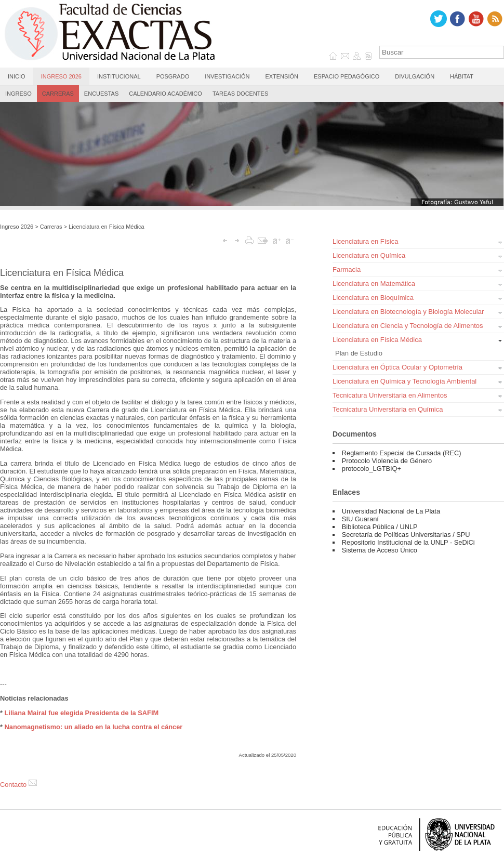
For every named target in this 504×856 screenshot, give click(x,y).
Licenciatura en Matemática (374, 284)
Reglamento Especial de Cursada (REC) (402, 453)
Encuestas (101, 94)
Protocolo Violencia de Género (387, 461)
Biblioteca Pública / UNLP (380, 527)
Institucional (119, 76)
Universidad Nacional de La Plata (391, 511)
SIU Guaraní (360, 519)
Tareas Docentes (240, 94)
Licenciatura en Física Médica (107, 227)
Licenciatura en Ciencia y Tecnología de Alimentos (408, 326)
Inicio (17, 76)
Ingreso (18, 94)
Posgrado (173, 76)
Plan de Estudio (359, 353)
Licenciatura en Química (369, 255)
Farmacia (347, 269)
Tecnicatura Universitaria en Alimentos (390, 395)
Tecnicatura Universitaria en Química (388, 409)
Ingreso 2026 (61, 76)
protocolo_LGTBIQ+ (372, 469)
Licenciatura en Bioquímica (373, 298)
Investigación (227, 76)
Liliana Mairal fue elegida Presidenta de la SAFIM (82, 713)
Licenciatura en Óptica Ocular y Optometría (397, 367)
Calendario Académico (165, 94)
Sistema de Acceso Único (380, 550)
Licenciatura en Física (365, 241)
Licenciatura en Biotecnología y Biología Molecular (408, 312)
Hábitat (462, 76)
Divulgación (415, 76)
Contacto (18, 785)
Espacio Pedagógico (347, 76)
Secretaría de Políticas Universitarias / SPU (406, 535)
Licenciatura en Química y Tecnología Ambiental (404, 381)
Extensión (282, 76)
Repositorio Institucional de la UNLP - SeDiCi (408, 542)
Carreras (58, 94)
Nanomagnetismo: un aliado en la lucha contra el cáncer (94, 727)
